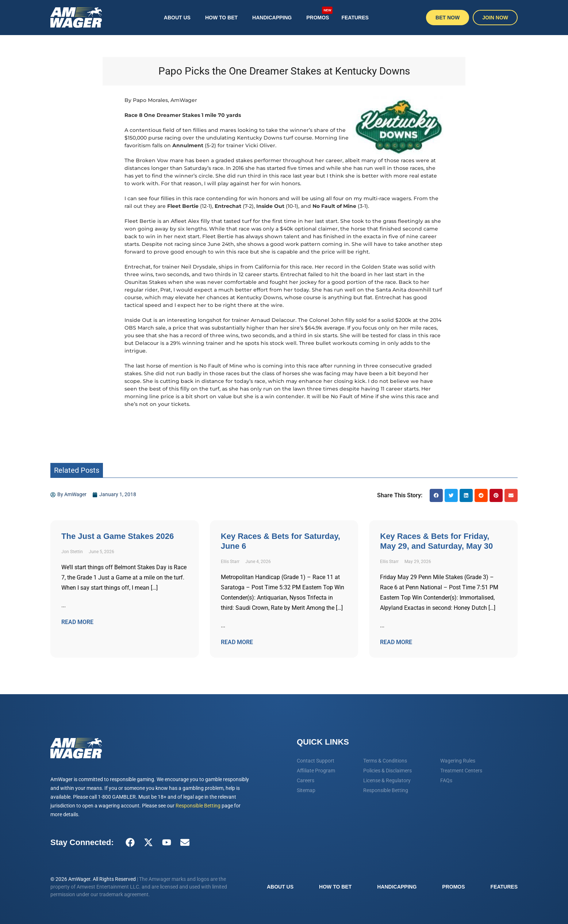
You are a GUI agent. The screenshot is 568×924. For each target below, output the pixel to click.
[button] (436, 495)
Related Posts (77, 470)
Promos (319, 14)
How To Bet (221, 18)
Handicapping (272, 18)
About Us (177, 18)
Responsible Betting (198, 806)
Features (355, 18)
